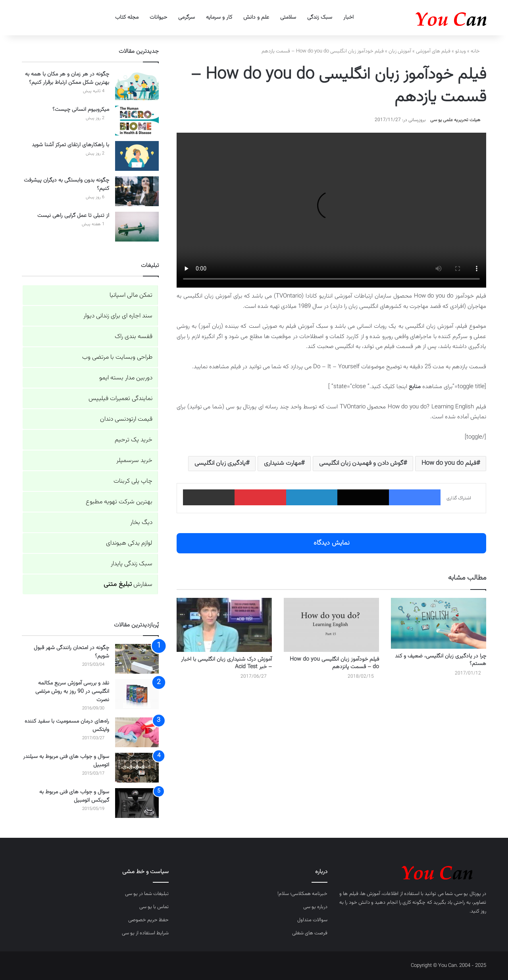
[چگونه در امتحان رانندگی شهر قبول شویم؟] (137, 659)
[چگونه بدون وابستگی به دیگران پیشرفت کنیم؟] (137, 191)
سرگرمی (187, 17)
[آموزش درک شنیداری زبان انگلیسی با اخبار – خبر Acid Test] (224, 625)
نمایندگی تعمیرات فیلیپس (120, 399)
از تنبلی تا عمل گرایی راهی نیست (73, 216)
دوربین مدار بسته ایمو (126, 378)
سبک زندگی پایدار (132, 564)
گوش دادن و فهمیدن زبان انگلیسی (361, 463)
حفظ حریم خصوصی (148, 920)
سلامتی (288, 17)
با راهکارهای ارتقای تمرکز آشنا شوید (70, 145)
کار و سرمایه (219, 17)
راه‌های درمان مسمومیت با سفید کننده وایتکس (67, 726)
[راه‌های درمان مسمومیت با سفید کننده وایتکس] (137, 732)
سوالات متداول (312, 920)
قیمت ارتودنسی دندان (126, 419)
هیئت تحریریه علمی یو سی (455, 120)
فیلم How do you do (449, 463)
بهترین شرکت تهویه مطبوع (119, 502)
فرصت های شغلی (310, 933)
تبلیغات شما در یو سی (147, 894)
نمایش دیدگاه (332, 543)
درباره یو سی (315, 907)
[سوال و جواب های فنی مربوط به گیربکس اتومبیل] (137, 803)
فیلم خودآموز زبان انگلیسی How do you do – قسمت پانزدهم (334, 663)
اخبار (348, 17)
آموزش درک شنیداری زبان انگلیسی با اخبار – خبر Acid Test (226, 663)
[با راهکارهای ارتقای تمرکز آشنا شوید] (137, 156)
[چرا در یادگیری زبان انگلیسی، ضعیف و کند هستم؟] (439, 623)
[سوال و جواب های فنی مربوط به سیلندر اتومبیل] (137, 768)
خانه (478, 51)
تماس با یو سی (154, 907)
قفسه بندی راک (134, 337)
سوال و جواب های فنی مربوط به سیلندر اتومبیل (66, 761)
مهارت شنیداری (282, 463)
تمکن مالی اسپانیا (131, 295)
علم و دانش (256, 17)
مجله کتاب (127, 17)
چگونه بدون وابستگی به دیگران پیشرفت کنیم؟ (66, 185)
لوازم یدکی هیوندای (129, 543)
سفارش (128, 585)
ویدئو (461, 51)
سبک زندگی (320, 17)
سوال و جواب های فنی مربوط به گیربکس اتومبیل (74, 796)
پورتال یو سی (468, 894)
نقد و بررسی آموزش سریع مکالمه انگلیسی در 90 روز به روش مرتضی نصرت (72, 692)
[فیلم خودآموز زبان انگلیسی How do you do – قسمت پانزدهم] (331, 625)
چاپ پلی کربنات (133, 481)
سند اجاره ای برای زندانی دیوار (118, 316)
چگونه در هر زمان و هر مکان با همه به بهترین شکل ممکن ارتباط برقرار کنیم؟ (67, 78)
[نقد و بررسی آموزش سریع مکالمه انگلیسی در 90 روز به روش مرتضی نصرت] (137, 694)
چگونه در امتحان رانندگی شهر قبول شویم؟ (71, 652)
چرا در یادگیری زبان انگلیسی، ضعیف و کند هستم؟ (441, 660)
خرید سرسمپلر (134, 461)
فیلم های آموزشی (433, 51)
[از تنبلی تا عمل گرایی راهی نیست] (137, 227)
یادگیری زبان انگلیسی (220, 463)
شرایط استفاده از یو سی (145, 933)
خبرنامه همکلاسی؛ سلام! (302, 894)
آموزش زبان (400, 51)
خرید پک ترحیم (134, 440)
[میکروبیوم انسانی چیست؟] (137, 121)
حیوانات (158, 17)
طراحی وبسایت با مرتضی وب (117, 357)
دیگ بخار (141, 523)
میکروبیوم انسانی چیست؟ (81, 110)
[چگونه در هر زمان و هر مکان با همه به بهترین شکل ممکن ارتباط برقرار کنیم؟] (137, 85)
